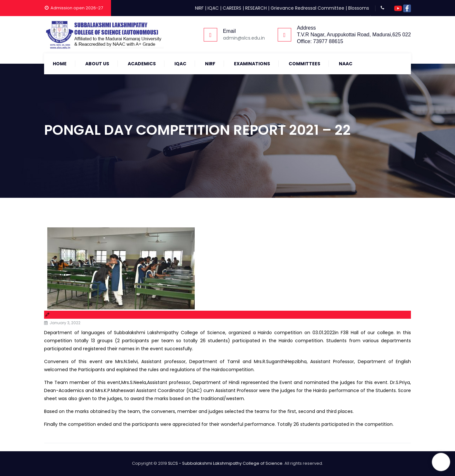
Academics (142, 64)
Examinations (252, 64)
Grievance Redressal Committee (307, 8)
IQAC (213, 8)
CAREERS (232, 8)
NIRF (199, 8)
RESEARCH (256, 8)
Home (60, 64)
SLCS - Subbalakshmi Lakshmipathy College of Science (225, 463)
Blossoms (359, 8)
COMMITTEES (304, 64)
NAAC (346, 64)
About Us (97, 64)
